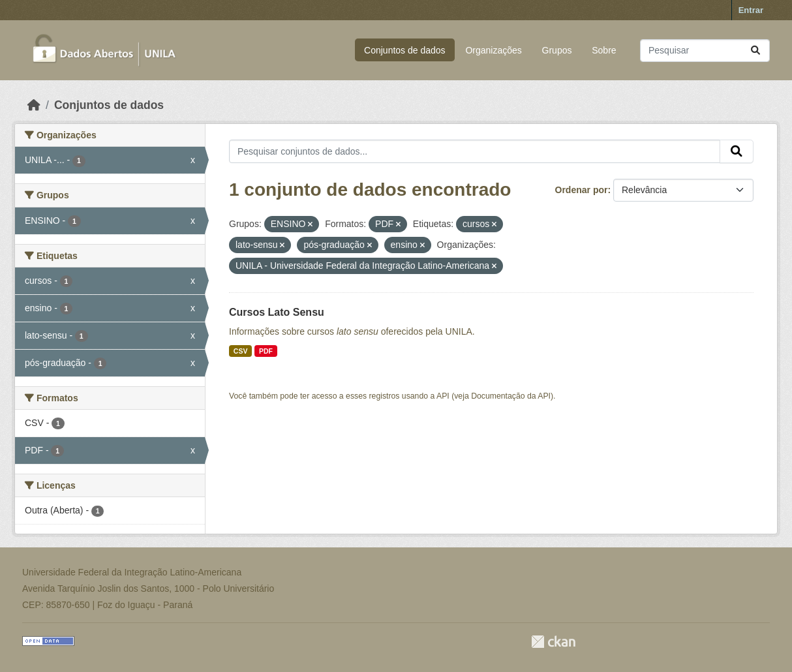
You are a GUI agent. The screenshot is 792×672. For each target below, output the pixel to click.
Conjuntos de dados (405, 50)
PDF (266, 351)
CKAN (553, 642)
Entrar (751, 10)
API (443, 396)
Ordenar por (582, 190)
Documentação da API (511, 396)
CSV (241, 351)
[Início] (34, 105)
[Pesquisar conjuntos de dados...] (705, 51)
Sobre (604, 50)
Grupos (557, 50)
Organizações (493, 50)
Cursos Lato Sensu (277, 312)
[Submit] (755, 51)
